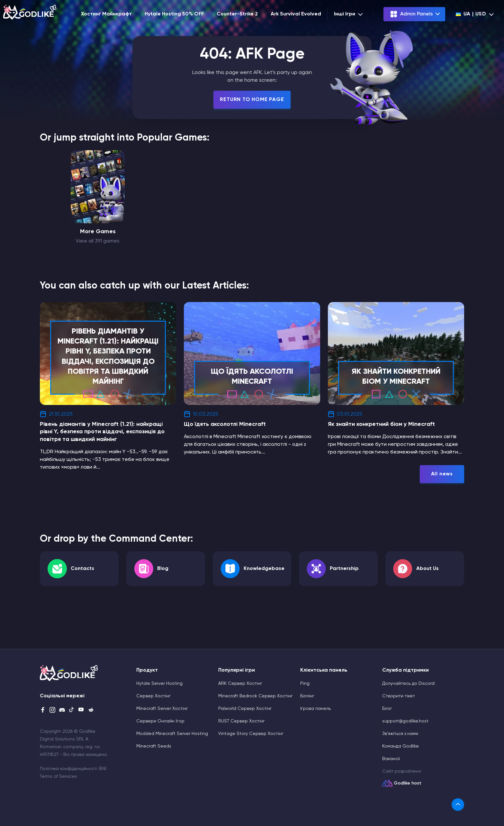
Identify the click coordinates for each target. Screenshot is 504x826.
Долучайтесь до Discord (408, 684)
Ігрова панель (315, 709)
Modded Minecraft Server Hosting (172, 734)
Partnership (344, 569)
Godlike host (408, 783)
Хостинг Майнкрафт (106, 14)
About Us (428, 569)
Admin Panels (411, 14)
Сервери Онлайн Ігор (160, 721)
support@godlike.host (405, 721)
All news (442, 474)
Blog (163, 569)
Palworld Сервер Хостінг (245, 709)
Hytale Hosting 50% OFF (174, 14)
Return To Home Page (252, 100)
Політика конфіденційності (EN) (73, 769)
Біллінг (307, 696)
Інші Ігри (349, 14)
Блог (387, 709)
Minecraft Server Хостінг (162, 709)
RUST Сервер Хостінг (242, 721)
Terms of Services (59, 776)
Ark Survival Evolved (296, 14)
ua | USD (471, 14)
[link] (458, 805)
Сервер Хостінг (153, 696)
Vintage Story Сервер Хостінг (251, 734)
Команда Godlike (401, 746)
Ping (305, 684)
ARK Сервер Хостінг (240, 684)
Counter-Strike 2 (237, 14)
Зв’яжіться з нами (400, 734)
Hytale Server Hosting (159, 684)
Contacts (82, 569)
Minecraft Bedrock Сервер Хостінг (256, 696)
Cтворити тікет (399, 696)
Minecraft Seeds (154, 746)
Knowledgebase (264, 569)
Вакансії (391, 759)
